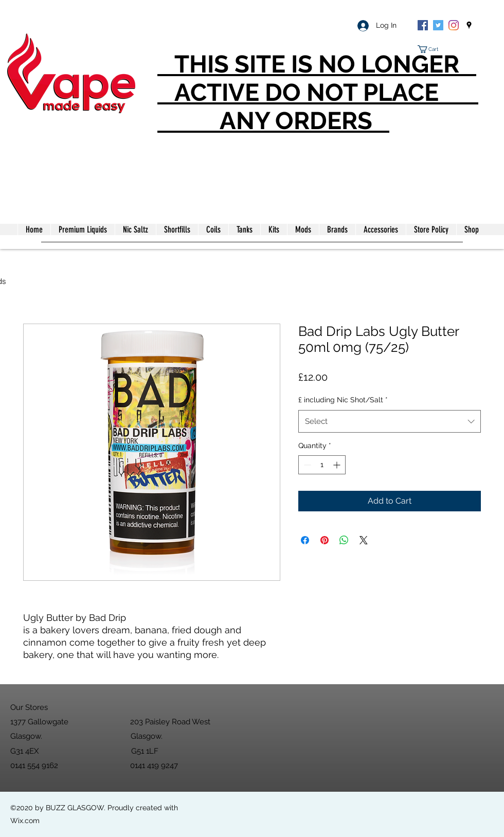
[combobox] (390, 421)
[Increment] (338, 465)
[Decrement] (306, 465)
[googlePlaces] (469, 25)
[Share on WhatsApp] (344, 540)
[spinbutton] (322, 465)
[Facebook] (423, 25)
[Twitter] (438, 25)
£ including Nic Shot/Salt (343, 400)
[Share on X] (364, 540)
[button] (432, 49)
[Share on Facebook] (305, 540)
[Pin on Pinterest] (325, 540)
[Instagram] (454, 25)
